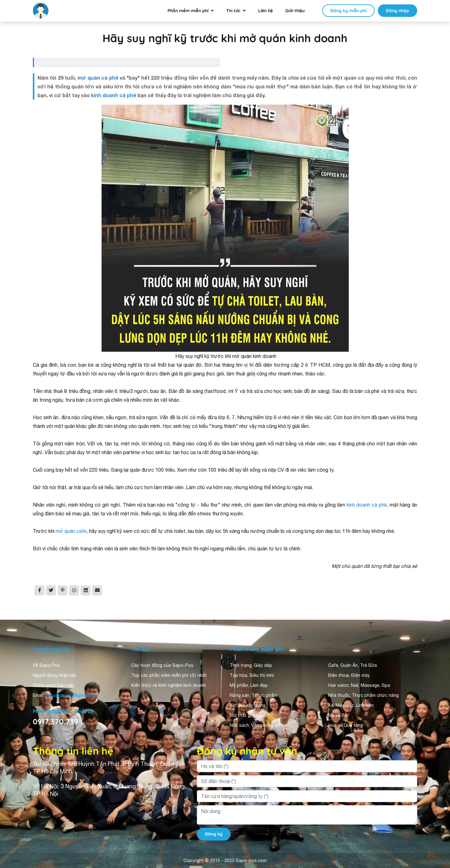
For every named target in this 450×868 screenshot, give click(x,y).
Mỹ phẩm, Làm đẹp (249, 685)
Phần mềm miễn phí (188, 11)
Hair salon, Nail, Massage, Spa (359, 685)
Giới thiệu (295, 11)
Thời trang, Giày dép (251, 665)
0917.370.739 (55, 722)
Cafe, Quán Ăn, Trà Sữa (352, 665)
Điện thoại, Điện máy (349, 675)
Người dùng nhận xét (55, 675)
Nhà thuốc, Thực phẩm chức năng (363, 695)
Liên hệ (265, 11)
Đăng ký (214, 834)
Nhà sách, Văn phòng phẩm (258, 725)
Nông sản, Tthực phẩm (253, 695)
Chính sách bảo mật (53, 685)
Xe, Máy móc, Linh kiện (351, 705)
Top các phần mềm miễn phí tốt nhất (169, 675)
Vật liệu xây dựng (247, 705)
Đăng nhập (397, 11)
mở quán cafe (71, 531)
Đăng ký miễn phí (348, 11)
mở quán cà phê (98, 78)
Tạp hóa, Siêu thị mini (252, 675)
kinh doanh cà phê (114, 95)
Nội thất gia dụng (247, 715)
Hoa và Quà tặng (345, 725)
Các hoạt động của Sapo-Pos (162, 665)
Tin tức (233, 11)
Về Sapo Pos (46, 665)
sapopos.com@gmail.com (71, 695)
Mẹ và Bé (338, 715)
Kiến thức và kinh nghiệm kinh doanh (169, 685)
